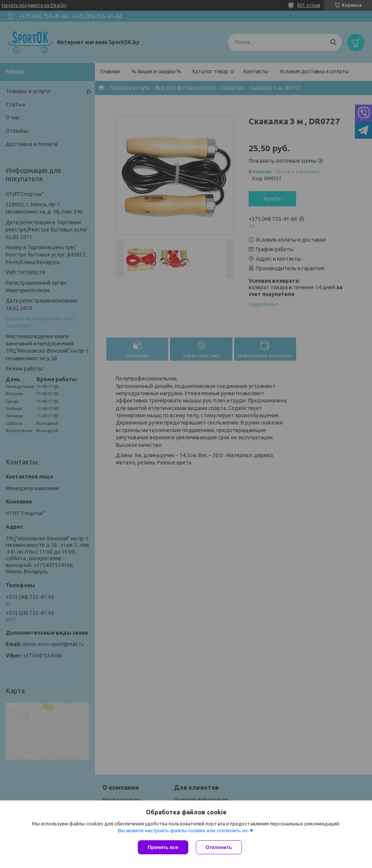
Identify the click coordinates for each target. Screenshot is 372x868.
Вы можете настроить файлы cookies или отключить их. (183, 831)
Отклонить (219, 847)
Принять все (163, 847)
